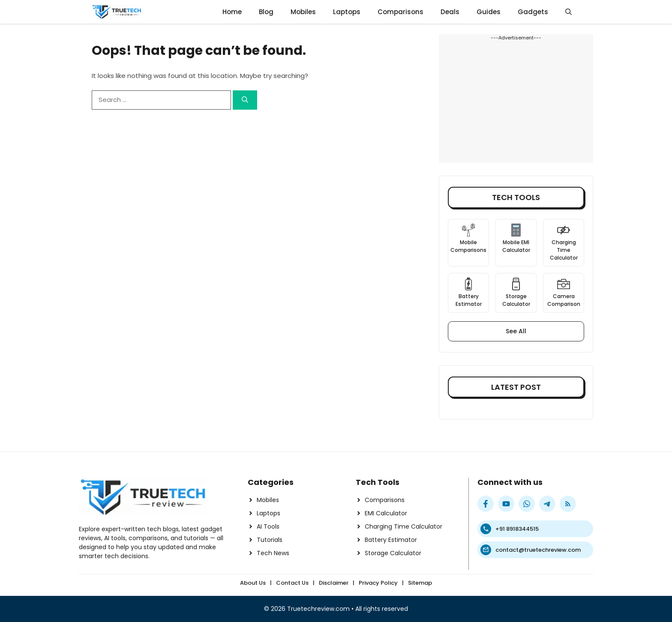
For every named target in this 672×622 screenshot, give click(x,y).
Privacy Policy (378, 583)
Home (232, 12)
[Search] (245, 100)
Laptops (347, 12)
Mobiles (303, 12)
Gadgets (533, 12)
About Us (253, 583)
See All (516, 331)
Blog (266, 12)
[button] (568, 12)
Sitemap (420, 583)
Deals (450, 12)
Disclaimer (334, 583)
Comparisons (400, 12)
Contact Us (292, 583)
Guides (489, 12)
